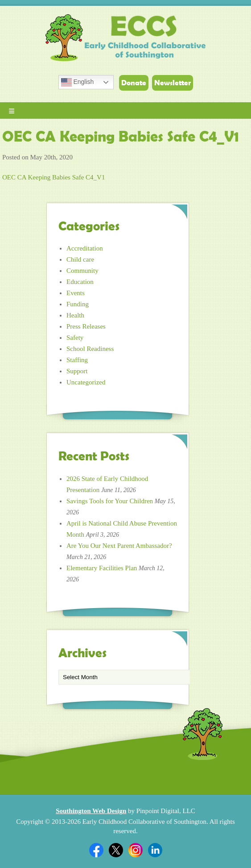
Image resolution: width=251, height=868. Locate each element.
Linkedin (155, 850)
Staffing (77, 360)
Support (77, 371)
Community (82, 271)
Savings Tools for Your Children (110, 501)
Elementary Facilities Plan (102, 568)
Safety (75, 338)
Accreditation (85, 248)
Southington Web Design (91, 811)
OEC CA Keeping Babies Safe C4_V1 (53, 177)
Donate (134, 83)
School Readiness (90, 349)
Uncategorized (86, 382)
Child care (80, 259)
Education (80, 282)
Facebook (96, 850)
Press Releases (86, 326)
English (78, 82)
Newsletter (173, 83)
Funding (78, 304)
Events (76, 293)
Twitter (116, 850)
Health (75, 315)
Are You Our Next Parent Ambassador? (119, 546)
